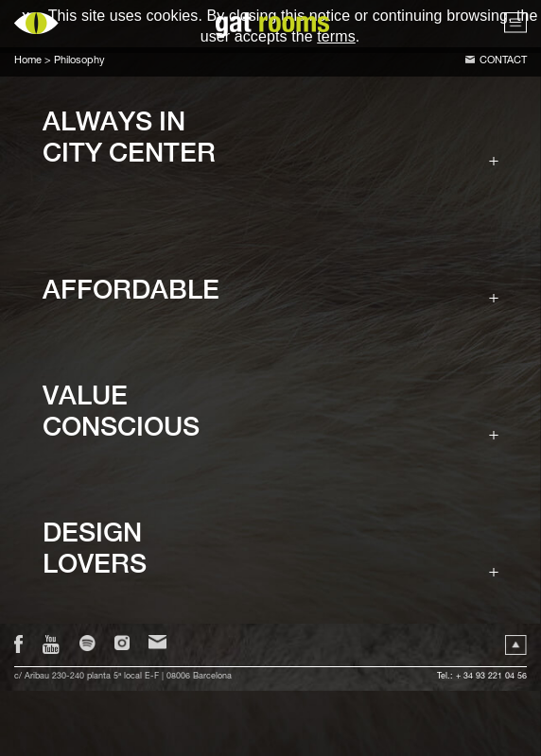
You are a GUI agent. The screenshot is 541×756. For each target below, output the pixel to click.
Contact (503, 61)
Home (28, 61)
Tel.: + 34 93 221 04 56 (482, 677)
